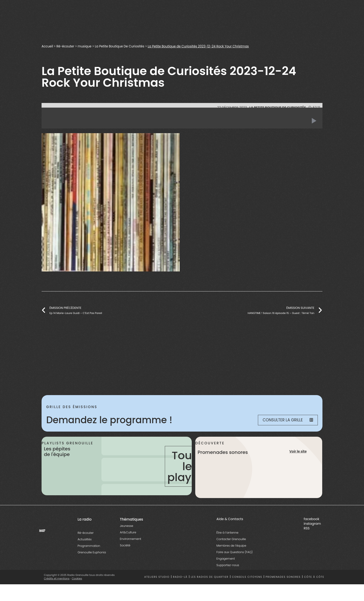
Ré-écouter (65, 46)
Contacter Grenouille (231, 539)
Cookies (77, 578)
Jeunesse (126, 526)
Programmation (89, 546)
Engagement (226, 559)
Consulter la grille (288, 420)
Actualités (84, 539)
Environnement (130, 539)
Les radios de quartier (210, 577)
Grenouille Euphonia (92, 552)
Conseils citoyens (247, 577)
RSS (307, 528)
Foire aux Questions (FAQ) (234, 552)
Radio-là (180, 577)
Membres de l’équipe (231, 546)
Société (125, 545)
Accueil (47, 46)
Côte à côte (314, 577)
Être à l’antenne (227, 533)
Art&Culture (128, 532)
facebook (311, 519)
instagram (312, 524)
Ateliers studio (157, 577)
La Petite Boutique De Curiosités (120, 46)
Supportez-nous (228, 565)
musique (85, 46)
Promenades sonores (283, 577)
